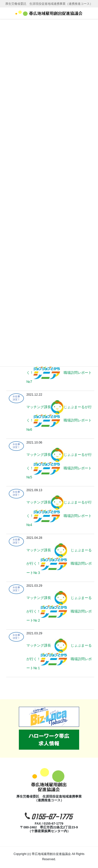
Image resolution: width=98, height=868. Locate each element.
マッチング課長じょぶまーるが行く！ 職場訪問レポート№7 (59, 370)
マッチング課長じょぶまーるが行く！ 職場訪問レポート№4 (59, 513)
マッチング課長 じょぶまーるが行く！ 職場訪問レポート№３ (59, 561)
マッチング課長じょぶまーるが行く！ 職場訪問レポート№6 (59, 418)
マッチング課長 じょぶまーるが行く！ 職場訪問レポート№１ (59, 657)
